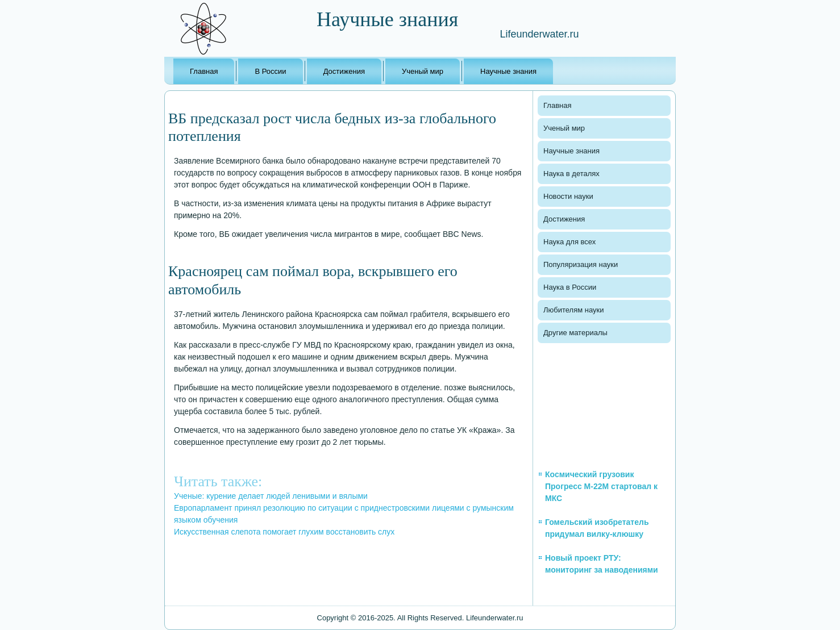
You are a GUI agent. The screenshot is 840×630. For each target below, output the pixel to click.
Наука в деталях (571, 174)
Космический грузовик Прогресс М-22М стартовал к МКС (601, 486)
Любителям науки (573, 310)
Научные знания (508, 71)
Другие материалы (575, 333)
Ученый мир (423, 71)
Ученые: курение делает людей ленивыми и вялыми (271, 496)
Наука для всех (569, 242)
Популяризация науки (581, 264)
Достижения (344, 71)
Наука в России (570, 287)
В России (270, 71)
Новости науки (568, 196)
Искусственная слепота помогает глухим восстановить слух (284, 532)
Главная (204, 71)
